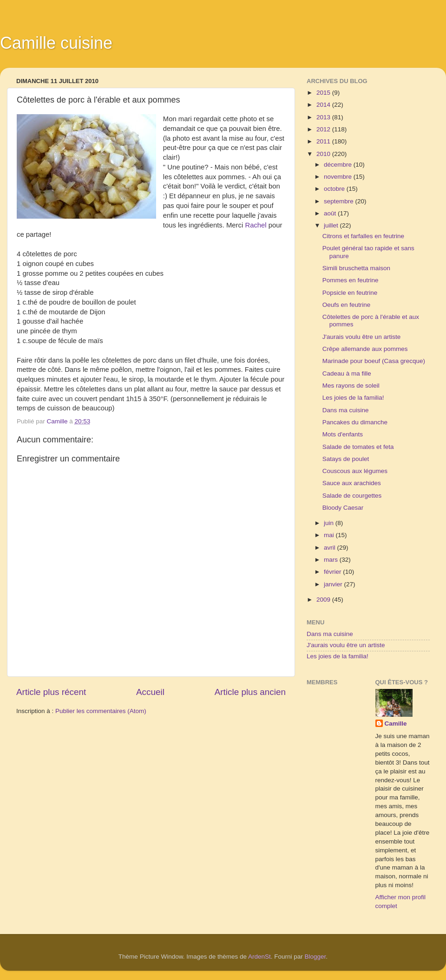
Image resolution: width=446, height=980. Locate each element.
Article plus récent (51, 692)
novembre (339, 177)
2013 (324, 117)
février (333, 572)
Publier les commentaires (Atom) (101, 711)
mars (332, 560)
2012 (324, 129)
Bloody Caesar (343, 508)
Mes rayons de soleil (351, 386)
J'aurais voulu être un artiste (361, 337)
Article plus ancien (250, 692)
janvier (334, 584)
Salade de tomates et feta (358, 447)
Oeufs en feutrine (347, 305)
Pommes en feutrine (351, 280)
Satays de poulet (346, 459)
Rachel (256, 225)
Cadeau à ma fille (347, 373)
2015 (324, 93)
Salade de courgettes (352, 496)
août (331, 213)
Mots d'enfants (343, 434)
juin (330, 523)
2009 (324, 600)
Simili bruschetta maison (356, 268)
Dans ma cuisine (346, 410)
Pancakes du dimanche (355, 422)
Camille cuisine (56, 43)
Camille (396, 724)
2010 (324, 154)
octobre (335, 189)
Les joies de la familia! (353, 398)
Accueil (150, 692)
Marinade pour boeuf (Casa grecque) (374, 361)
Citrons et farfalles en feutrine (363, 236)
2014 (324, 105)
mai (330, 535)
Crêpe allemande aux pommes (365, 349)
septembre (340, 201)
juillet (332, 225)
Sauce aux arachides (352, 483)
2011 (324, 141)
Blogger (315, 957)
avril (331, 548)
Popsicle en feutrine (350, 293)
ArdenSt (259, 957)
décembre (339, 165)
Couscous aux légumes (355, 471)
